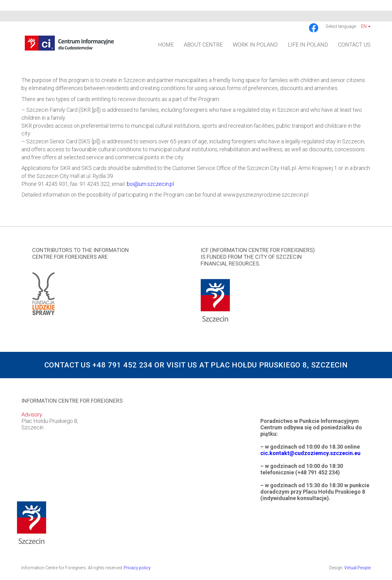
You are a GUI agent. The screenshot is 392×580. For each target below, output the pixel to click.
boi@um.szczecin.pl (150, 184)
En (366, 26)
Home (166, 45)
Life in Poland (308, 45)
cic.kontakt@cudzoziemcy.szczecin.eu (310, 453)
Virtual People (357, 568)
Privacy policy (137, 568)
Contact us (354, 45)
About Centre (203, 45)
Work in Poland (255, 45)
